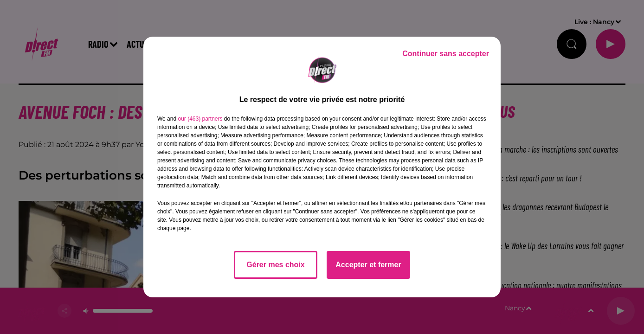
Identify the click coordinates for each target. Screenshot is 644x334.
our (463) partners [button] (200, 119)
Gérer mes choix (275, 265)
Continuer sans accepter (446, 54)
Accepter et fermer (368, 265)
